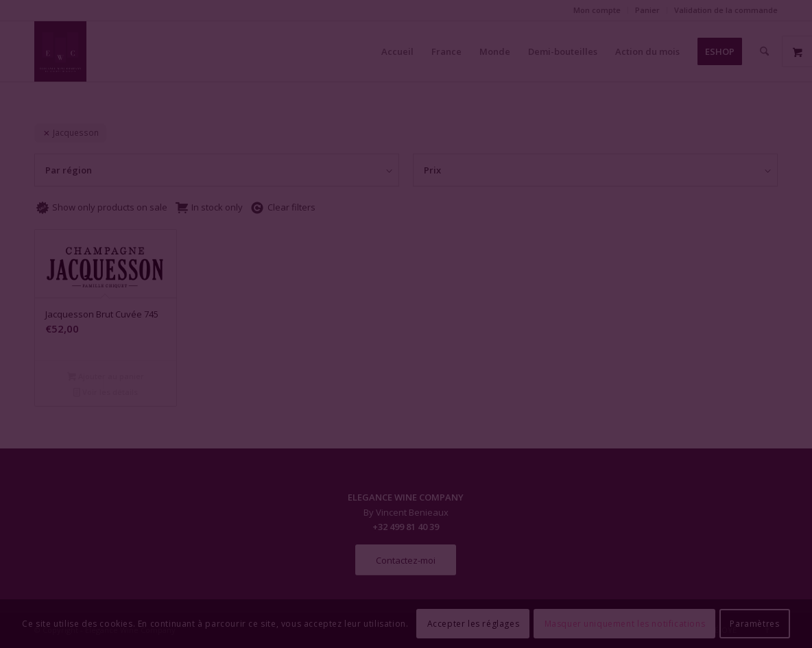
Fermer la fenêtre (406, 449)
